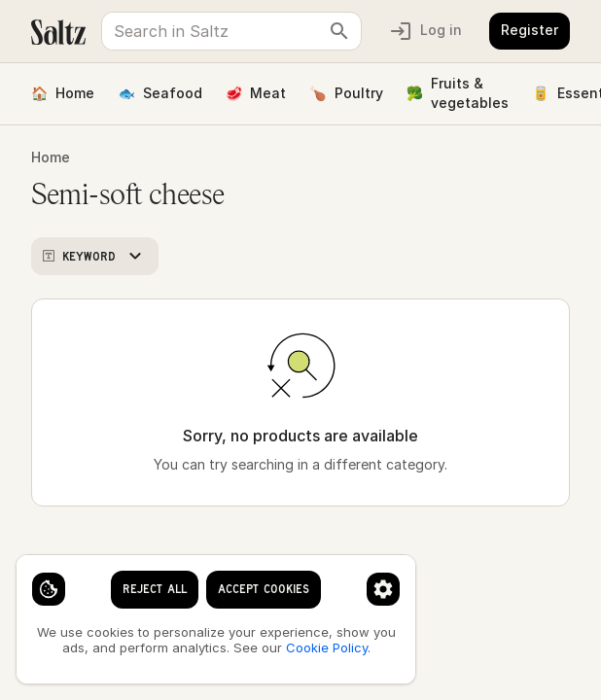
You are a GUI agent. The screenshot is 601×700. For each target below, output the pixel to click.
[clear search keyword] (339, 31)
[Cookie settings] (49, 589)
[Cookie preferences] (383, 589)
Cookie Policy (327, 647)
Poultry (346, 93)
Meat (256, 93)
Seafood (159, 93)
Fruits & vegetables (458, 93)
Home (63, 93)
